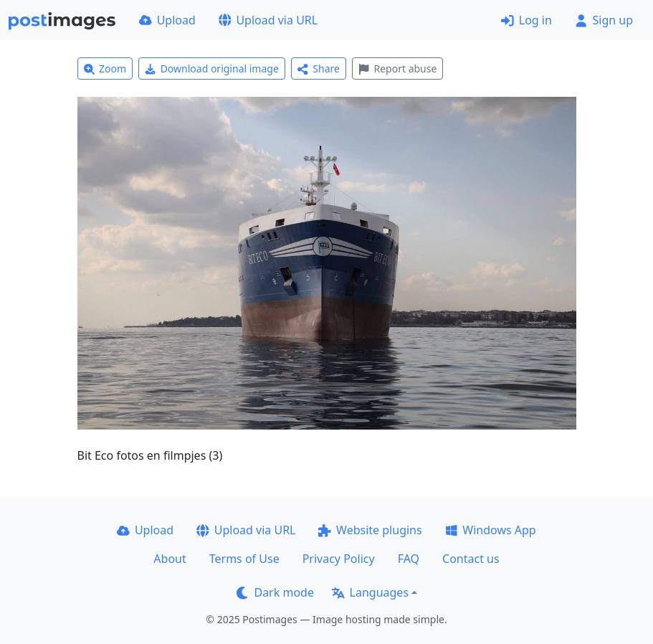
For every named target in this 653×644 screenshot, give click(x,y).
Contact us (471, 559)
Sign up (604, 20)
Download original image (212, 68)
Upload (167, 20)
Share (319, 68)
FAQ (409, 559)
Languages (370, 592)
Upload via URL (268, 20)
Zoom (105, 68)
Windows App (491, 530)
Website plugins (370, 530)
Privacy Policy (339, 559)
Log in (526, 20)
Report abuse (397, 68)
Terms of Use (244, 559)
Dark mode (275, 592)
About (170, 559)
